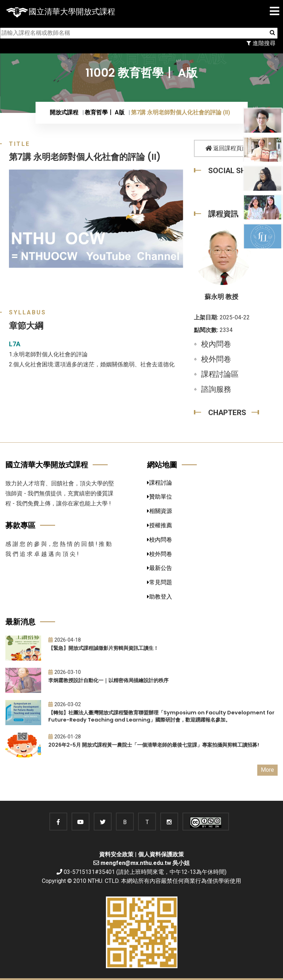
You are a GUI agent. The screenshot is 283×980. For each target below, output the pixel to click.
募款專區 (20, 525)
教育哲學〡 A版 (105, 112)
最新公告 (160, 568)
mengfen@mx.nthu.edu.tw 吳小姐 (145, 863)
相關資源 (160, 511)
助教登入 (160, 597)
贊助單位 (160, 497)
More (267, 770)
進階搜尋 (261, 43)
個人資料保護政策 (161, 854)
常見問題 (160, 582)
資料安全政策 (116, 854)
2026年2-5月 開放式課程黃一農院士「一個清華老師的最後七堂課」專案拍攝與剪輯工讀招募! (154, 745)
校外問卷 (216, 359)
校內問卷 (216, 344)
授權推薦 (160, 525)
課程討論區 (220, 374)
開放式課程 (64, 112)
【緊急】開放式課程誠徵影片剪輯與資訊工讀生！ (103, 648)
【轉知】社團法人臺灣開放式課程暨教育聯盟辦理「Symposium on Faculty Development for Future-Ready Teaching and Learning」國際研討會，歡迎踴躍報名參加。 (161, 716)
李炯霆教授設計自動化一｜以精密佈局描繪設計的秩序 (108, 680)
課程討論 (160, 483)
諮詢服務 (216, 389)
